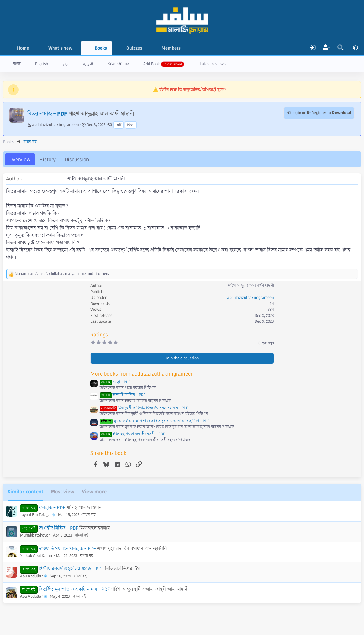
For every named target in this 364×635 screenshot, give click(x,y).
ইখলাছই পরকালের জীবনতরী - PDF (132, 434)
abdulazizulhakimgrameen (55, 125)
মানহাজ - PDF (52, 508)
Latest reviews (213, 64)
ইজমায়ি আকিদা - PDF (122, 395)
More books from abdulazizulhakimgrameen (142, 374)
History (48, 160)
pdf (119, 125)
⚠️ (190, 90)
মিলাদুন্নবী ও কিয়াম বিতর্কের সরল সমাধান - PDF (144, 408)
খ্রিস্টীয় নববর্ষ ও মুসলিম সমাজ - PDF (71, 569)
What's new (60, 48)
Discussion (77, 160)
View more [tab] (94, 492)
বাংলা (17, 64)
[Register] (327, 48)
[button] (77, 48)
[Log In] (313, 48)
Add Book (152, 64)
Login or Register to (319, 113)
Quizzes (134, 48)
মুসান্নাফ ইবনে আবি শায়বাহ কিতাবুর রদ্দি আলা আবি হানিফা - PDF (154, 421)
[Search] (340, 48)
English (42, 64)
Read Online (118, 64)
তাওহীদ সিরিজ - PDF (59, 528)
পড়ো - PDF (115, 382)
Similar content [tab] (26, 492)
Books (101, 48)
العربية (88, 64)
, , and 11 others (62, 274)
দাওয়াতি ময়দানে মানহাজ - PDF (67, 549)
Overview (20, 160)
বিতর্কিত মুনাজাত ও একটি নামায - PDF (74, 589)
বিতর (131, 125)
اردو (66, 64)
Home (23, 48)
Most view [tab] (63, 492)
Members (171, 48)
